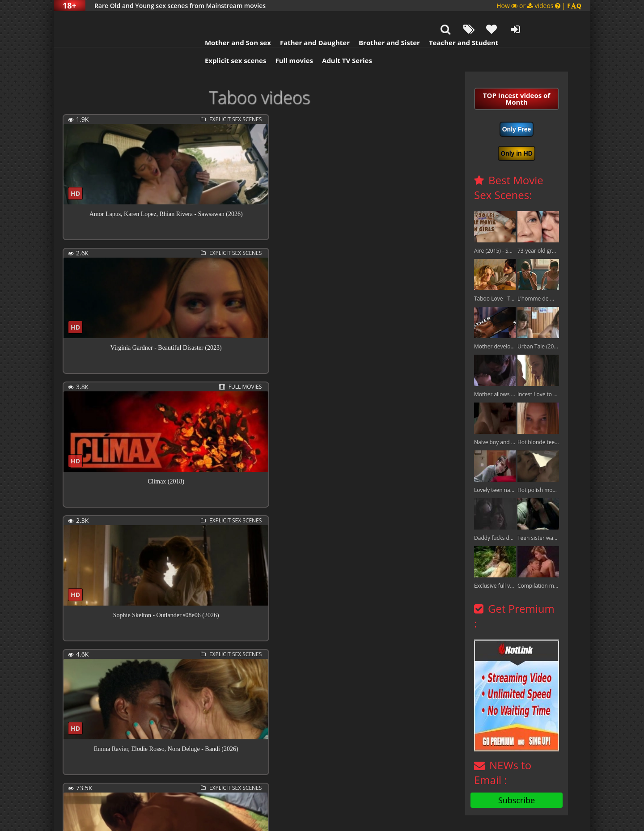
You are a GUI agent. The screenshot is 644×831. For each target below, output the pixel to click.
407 (298, 782)
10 (264, 782)
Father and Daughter (280, 20)
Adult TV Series (312, 38)
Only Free (517, 107)
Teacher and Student (429, 20)
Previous (83, 783)
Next (327, 783)
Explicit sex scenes (201, 38)
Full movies (260, 38)
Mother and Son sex (203, 20)
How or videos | (539, 6)
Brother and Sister (354, 20)
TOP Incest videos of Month (517, 76)
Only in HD (517, 131)
